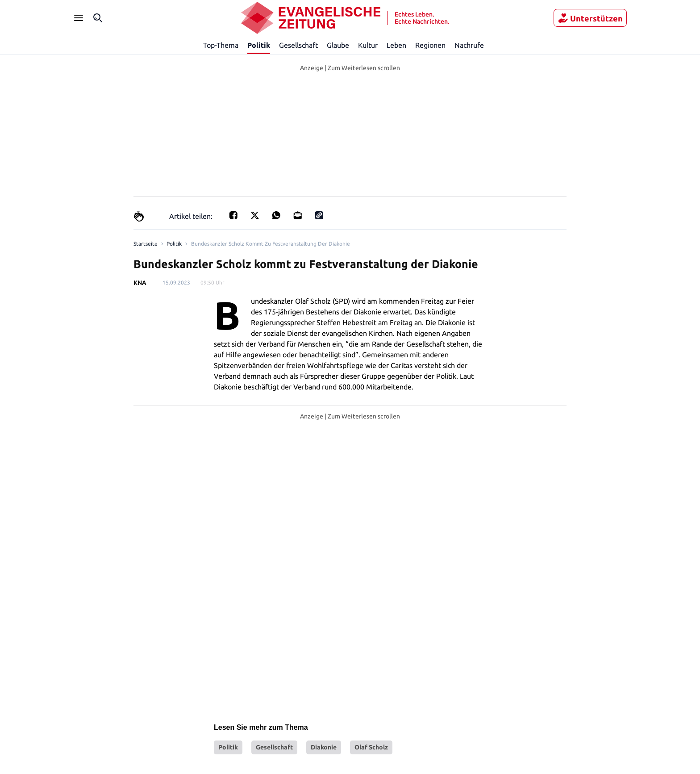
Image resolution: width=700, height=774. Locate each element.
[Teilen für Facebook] (231, 216)
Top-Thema (220, 45)
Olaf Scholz (371, 604)
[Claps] (139, 216)
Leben (397, 45)
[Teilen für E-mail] (295, 216)
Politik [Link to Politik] (172, 244)
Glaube (339, 45)
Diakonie (324, 604)
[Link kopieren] (317, 216)
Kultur (369, 45)
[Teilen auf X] (252, 216)
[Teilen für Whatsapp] (274, 216)
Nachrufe (470, 45)
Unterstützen (590, 18)
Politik (259, 45)
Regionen (431, 45)
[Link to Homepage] (145, 244)
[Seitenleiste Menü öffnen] (79, 18)
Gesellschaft (299, 45)
